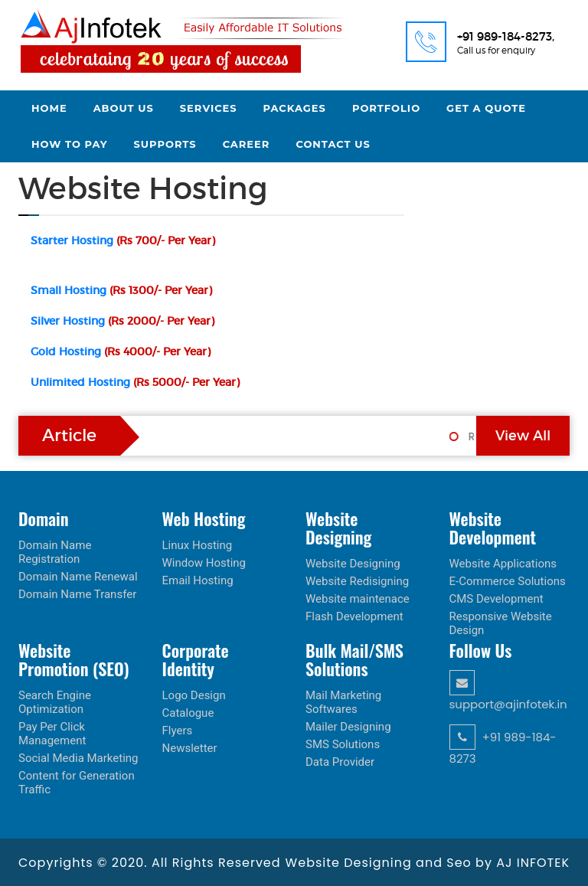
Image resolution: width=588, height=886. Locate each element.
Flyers (178, 731)
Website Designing (353, 564)
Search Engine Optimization (55, 702)
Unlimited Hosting (135, 382)
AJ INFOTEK (533, 863)
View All (523, 436)
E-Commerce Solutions (508, 581)
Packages (295, 108)
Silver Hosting (122, 321)
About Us (124, 108)
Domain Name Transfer (77, 594)
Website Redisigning (357, 581)
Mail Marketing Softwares (343, 702)
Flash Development (354, 616)
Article (69, 435)
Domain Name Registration (55, 552)
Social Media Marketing (78, 758)
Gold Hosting (121, 351)
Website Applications (503, 564)
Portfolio (386, 108)
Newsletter (190, 748)
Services (209, 108)
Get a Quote (486, 108)
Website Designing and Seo (381, 863)
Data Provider (340, 762)
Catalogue (188, 713)
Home (49, 108)
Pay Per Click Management (52, 734)
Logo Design (194, 695)
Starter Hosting (123, 240)
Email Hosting (198, 580)
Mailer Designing (348, 727)
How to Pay (70, 144)
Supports (165, 144)
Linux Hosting (198, 545)
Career (247, 144)
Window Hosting (204, 563)
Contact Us (333, 144)
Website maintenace (358, 599)
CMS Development (497, 599)
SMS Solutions (343, 744)
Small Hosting (121, 290)
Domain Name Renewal (78, 577)
